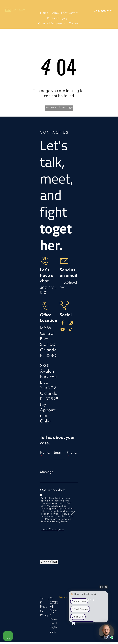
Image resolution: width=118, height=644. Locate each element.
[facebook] (63, 323)
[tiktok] (71, 330)
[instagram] (71, 323)
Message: (47, 472)
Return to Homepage (59, 107)
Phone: (72, 453)
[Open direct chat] (101, 587)
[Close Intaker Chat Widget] (106, 587)
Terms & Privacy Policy (44, 607)
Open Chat (49, 562)
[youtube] (63, 330)
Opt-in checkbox (52, 490)
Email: (58, 453)
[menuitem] (44, 13)
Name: (45, 453)
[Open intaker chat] (74, 624)
